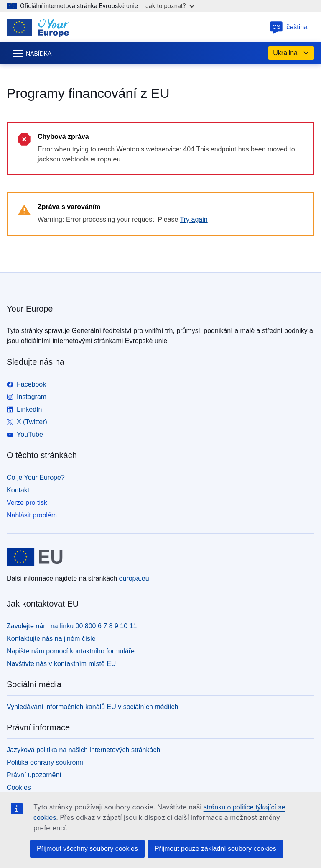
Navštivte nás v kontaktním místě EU (61, 664)
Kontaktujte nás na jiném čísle (51, 639)
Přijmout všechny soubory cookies (87, 849)
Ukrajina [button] (291, 53)
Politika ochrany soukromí (45, 762)
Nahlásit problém (32, 515)
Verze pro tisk (27, 503)
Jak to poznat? (170, 6)
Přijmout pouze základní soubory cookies (215, 849)
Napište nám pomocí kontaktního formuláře (71, 651)
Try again (194, 219)
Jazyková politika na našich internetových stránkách (83, 750)
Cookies (19, 787)
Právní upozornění (34, 775)
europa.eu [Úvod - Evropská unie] (134, 578)
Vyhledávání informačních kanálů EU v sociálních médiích (92, 707)
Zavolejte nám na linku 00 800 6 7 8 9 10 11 (72, 626)
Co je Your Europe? (36, 478)
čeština (289, 27)
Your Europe (30, 309)
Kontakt (18, 490)
